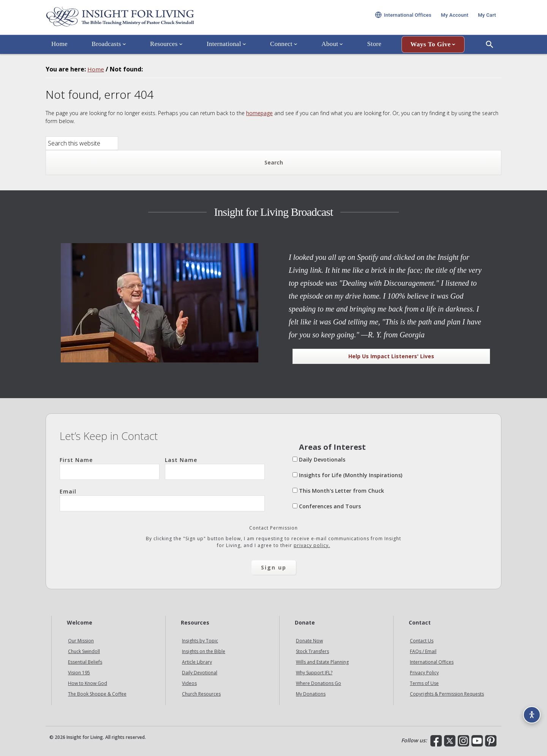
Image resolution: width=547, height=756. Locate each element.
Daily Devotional (200, 673)
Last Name (215, 468)
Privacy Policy (424, 673)
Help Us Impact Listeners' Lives (391, 356)
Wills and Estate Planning (322, 662)
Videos (189, 683)
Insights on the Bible (204, 651)
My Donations (311, 694)
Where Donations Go (319, 683)
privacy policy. (312, 545)
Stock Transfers (312, 651)
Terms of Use (424, 683)
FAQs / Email (423, 651)
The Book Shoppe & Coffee (97, 694)
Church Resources (201, 694)
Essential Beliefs (85, 662)
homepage (259, 113)
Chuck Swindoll (84, 651)
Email (162, 500)
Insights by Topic (200, 641)
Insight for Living (137, 20)
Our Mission (81, 641)
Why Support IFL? (314, 673)
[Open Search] (490, 51)
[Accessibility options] (530, 713)
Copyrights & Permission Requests (447, 694)
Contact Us (422, 641)
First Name (110, 468)
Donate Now (309, 641)
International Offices (432, 662)
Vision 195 (79, 673)
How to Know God (88, 683)
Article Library (197, 662)
